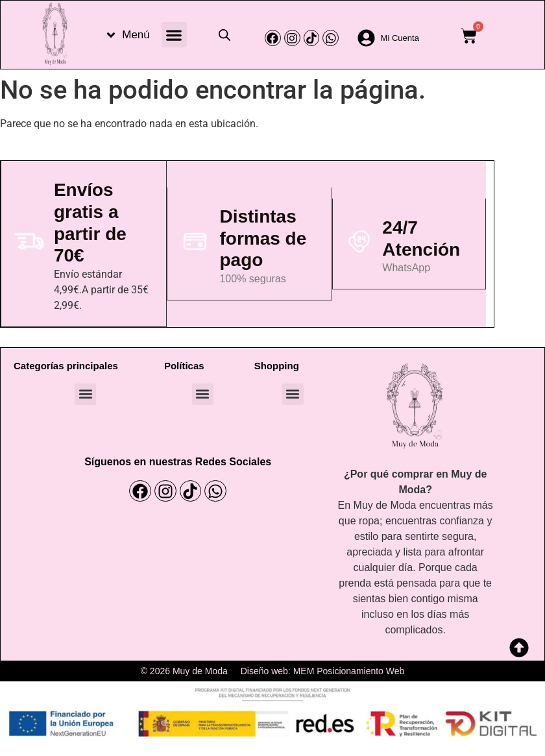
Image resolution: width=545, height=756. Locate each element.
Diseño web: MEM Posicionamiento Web (323, 671)
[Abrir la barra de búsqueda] (224, 35)
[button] (174, 35)
